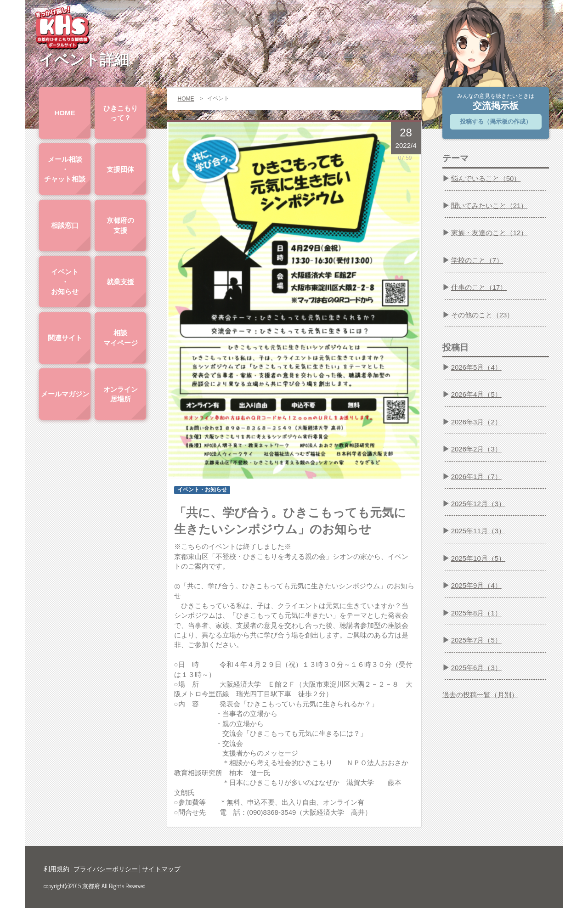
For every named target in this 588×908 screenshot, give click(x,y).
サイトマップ (161, 869)
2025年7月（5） (476, 640)
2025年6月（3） (476, 668)
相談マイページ (121, 338)
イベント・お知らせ (65, 282)
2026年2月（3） (476, 449)
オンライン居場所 (121, 394)
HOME (65, 113)
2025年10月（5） (478, 558)
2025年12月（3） (478, 504)
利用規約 (57, 869)
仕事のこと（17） (479, 287)
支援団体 (120, 169)
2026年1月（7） (476, 477)
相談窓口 (65, 225)
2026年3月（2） (476, 422)
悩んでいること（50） (486, 178)
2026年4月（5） (476, 394)
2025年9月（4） (476, 585)
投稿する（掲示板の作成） (496, 121)
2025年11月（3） (478, 531)
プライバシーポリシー (106, 869)
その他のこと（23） (483, 315)
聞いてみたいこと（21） (489, 206)
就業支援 (120, 282)
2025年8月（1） (476, 613)
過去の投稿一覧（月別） (480, 695)
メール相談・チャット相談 (65, 169)
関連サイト (65, 338)
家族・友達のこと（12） (489, 233)
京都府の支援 (120, 225)
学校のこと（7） (477, 260)
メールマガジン (65, 394)
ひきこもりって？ (121, 113)
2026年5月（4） (476, 367)
